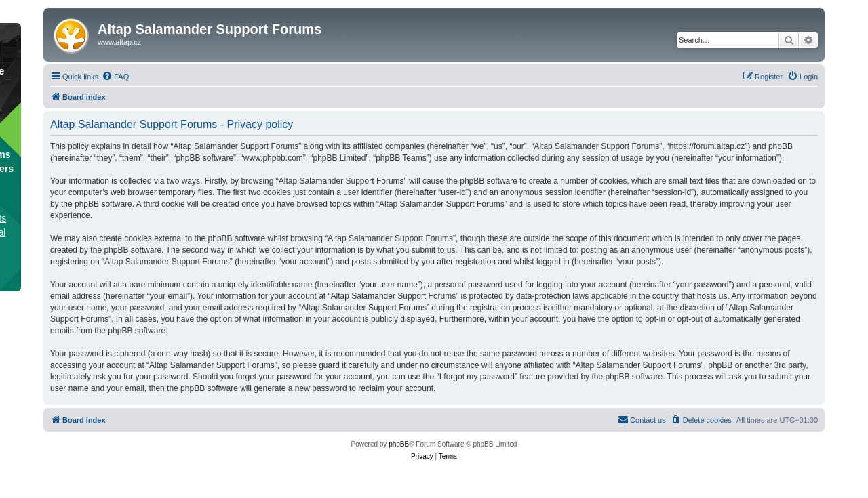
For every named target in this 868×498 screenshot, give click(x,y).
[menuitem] (115, 77)
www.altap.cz (119, 42)
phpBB (399, 444)
